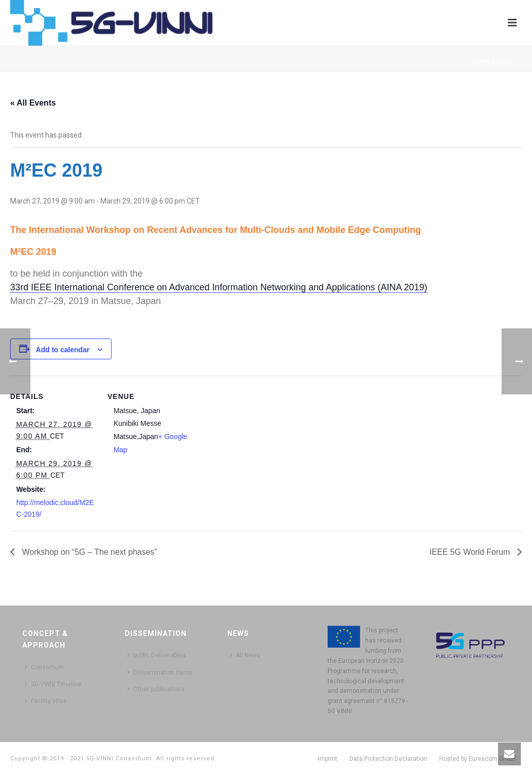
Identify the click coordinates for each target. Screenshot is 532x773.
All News (245, 655)
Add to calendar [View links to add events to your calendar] (63, 350)
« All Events (33, 103)
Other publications (156, 689)
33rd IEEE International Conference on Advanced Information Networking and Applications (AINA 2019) (219, 287)
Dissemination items (160, 672)
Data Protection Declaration (388, 759)
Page (504, 62)
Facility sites (46, 701)
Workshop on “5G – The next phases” (88, 552)
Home (482, 62)
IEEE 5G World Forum (471, 552)
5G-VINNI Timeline (53, 684)
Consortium (44, 667)
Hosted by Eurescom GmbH (477, 759)
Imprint (328, 759)
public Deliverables (156, 655)
